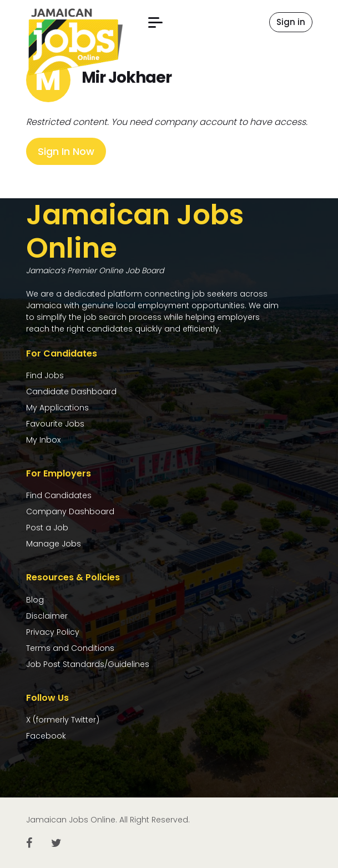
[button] (155, 22)
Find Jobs (45, 375)
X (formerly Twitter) (63, 720)
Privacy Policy (53, 632)
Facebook (46, 736)
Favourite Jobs (55, 424)
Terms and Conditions (70, 648)
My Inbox (43, 440)
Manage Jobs (54, 544)
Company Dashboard (70, 511)
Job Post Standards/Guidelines (88, 664)
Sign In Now (66, 151)
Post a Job (47, 528)
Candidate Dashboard (71, 392)
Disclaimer (47, 616)
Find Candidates (59, 495)
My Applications (57, 408)
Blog (35, 600)
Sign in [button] (291, 22)
